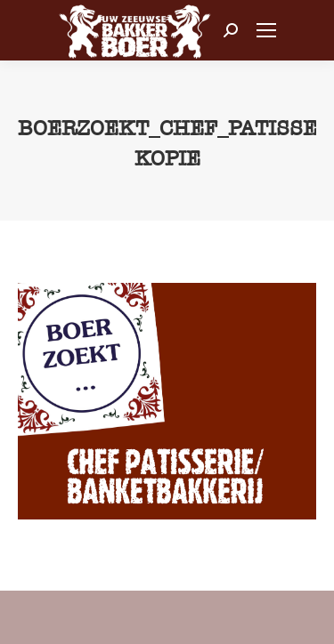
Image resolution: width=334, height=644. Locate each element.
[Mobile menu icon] (266, 30)
